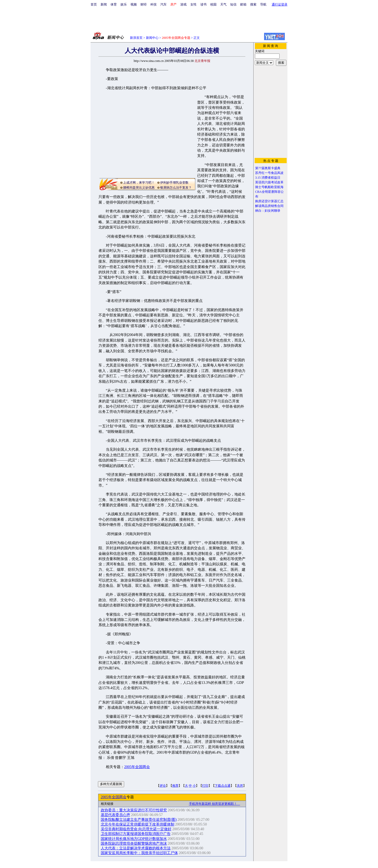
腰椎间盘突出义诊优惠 (139, 188)
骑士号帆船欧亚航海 (269, 187)
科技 (154, 4)
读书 (203, 4)
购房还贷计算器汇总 (269, 201)
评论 (163, 786)
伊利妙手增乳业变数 (174, 183)
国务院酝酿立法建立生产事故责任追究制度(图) (139, 820)
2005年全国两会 (137, 767)
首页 (94, 4)
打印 (205, 786)
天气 (223, 4)
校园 (213, 4)
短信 (233, 4)
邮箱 (243, 4)
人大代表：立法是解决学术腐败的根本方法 (136, 848)
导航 (263, 4)
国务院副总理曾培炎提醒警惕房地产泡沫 (134, 843)
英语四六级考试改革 (269, 182)
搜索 (253, 4)
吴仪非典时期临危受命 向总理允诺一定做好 (136, 829)
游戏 (183, 4)
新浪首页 (136, 38)
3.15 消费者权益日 (268, 178)
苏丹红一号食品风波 (269, 173)
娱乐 (124, 4)
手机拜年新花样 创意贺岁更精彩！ (215, 804)
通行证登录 (280, 4)
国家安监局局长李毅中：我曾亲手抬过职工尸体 (139, 853)
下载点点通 (223, 786)
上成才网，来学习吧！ (139, 183)
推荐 (175, 786)
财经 (144, 4)
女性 (193, 4)
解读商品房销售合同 (269, 206)
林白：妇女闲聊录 (268, 211)
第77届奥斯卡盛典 (268, 168)
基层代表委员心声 (115, 815)
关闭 (240, 786)
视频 (134, 4)
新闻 (104, 4)
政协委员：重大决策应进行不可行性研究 (134, 810)
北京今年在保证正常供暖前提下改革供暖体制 (138, 824)
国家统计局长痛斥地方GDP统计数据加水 (134, 839)
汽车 (164, 4)
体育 (114, 4)
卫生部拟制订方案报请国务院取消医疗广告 (136, 834)
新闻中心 (152, 38)
